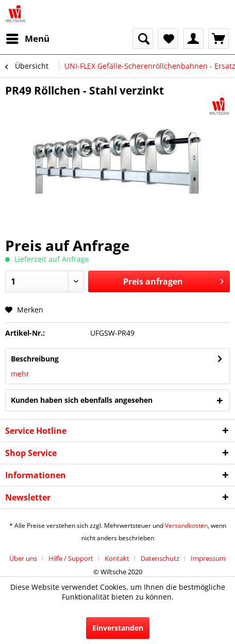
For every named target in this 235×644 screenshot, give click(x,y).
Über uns (23, 558)
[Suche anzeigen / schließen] (143, 39)
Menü (28, 37)
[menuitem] (27, 39)
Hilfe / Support (71, 558)
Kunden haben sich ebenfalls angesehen (82, 400)
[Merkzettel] (168, 39)
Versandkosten (186, 525)
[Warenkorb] (219, 39)
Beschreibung (35, 359)
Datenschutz (160, 558)
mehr (20, 374)
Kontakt (117, 558)
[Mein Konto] (193, 39)
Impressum (208, 558)
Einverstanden (118, 628)
